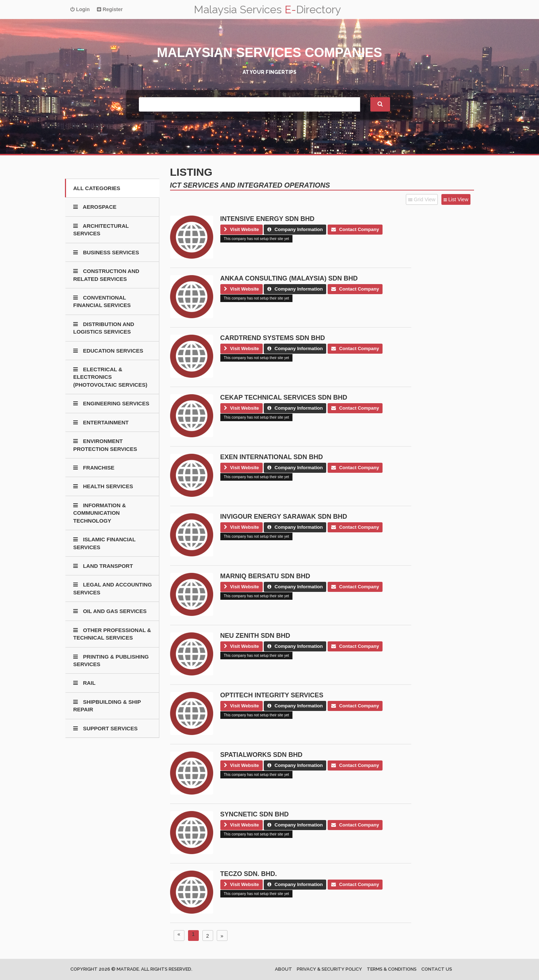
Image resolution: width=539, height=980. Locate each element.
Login (80, 9)
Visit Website (242, 229)
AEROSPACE (95, 207)
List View (456, 199)
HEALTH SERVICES (103, 486)
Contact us (437, 969)
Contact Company (355, 229)
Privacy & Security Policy (329, 969)
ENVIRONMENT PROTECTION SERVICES (105, 445)
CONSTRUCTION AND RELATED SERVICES (106, 275)
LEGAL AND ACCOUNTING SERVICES (113, 588)
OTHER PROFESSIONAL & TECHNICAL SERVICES (112, 634)
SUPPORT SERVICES (105, 728)
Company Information (295, 229)
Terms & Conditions (392, 969)
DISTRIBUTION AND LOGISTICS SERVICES (104, 328)
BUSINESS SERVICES (106, 252)
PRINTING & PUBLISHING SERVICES (111, 660)
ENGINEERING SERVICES (111, 403)
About (283, 969)
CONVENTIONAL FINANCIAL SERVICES (102, 301)
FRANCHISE (94, 468)
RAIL (84, 683)
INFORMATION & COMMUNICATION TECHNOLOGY (100, 513)
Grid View (422, 199)
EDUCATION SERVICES (108, 351)
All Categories (97, 188)
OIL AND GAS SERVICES (110, 611)
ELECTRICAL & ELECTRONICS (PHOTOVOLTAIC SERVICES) (110, 377)
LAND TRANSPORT (103, 566)
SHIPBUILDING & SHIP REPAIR (107, 706)
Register (110, 9)
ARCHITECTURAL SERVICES (101, 230)
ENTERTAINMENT (101, 422)
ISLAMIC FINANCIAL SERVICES (104, 543)
